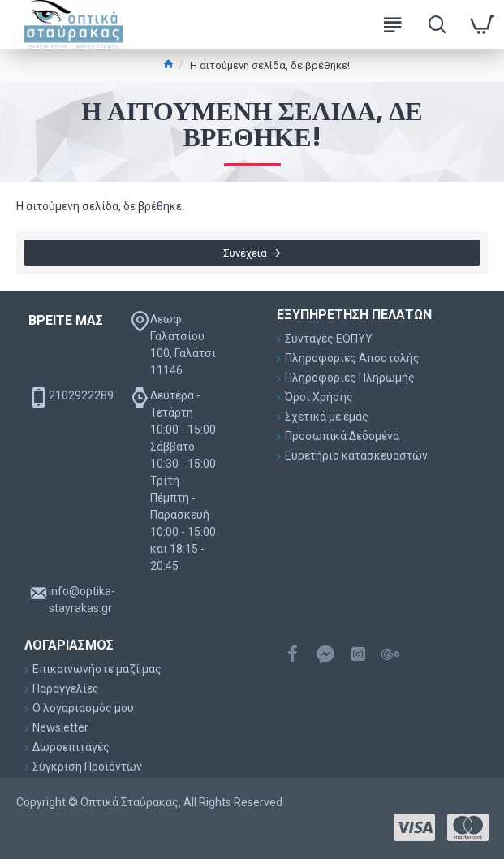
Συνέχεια (245, 253)
